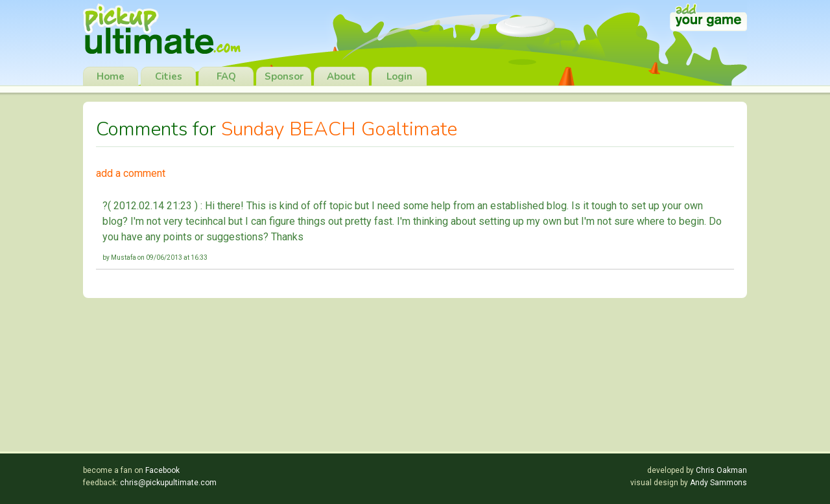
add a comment (131, 173)
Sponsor (284, 76)
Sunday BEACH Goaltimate (339, 129)
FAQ (226, 76)
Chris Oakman (721, 470)
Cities (169, 76)
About (341, 76)
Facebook (162, 470)
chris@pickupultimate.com (168, 483)
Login (399, 76)
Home (111, 76)
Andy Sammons (718, 483)
